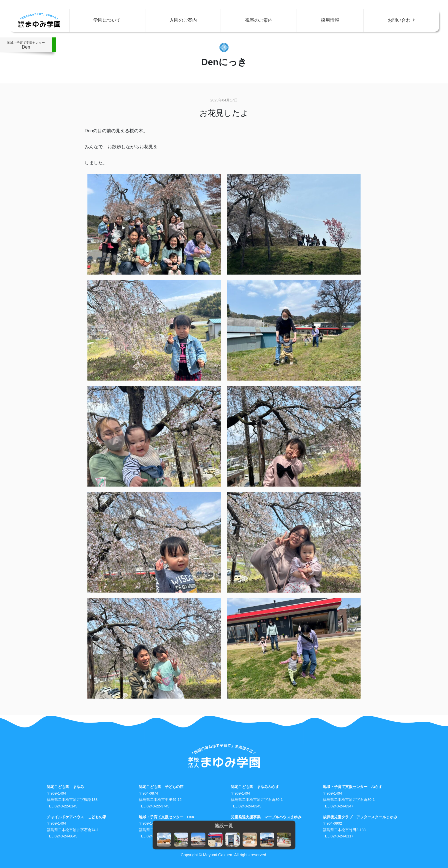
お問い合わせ (401, 20)
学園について (107, 20)
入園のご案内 (183, 20)
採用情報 (330, 20)
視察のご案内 (259, 20)
